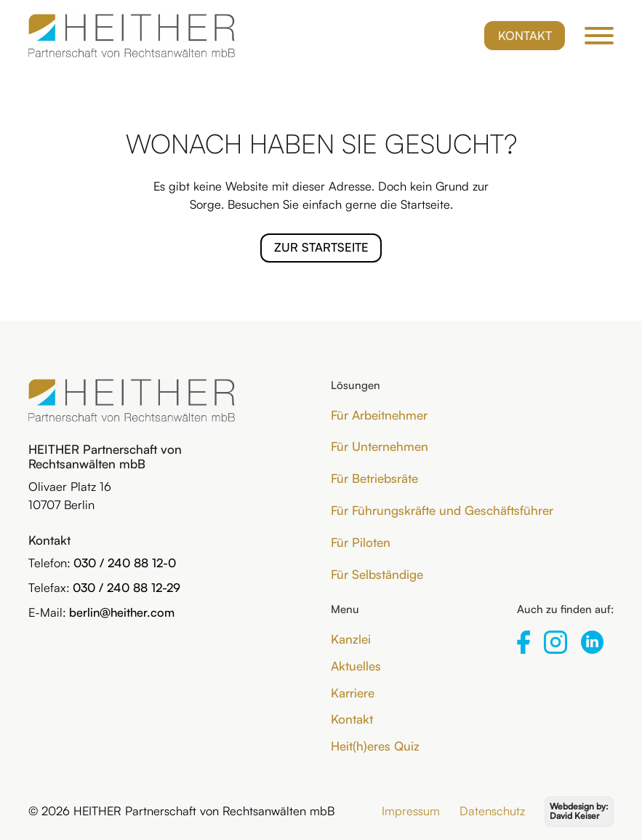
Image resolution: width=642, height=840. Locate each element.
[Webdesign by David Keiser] (579, 812)
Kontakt (525, 35)
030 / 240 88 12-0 (125, 563)
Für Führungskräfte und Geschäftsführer (442, 510)
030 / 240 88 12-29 (127, 587)
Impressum (411, 811)
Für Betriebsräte (374, 478)
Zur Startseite (321, 247)
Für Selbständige (377, 574)
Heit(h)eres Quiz (375, 746)
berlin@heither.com (122, 612)
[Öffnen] (599, 36)
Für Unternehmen (380, 446)
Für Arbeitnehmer (379, 415)
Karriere (353, 693)
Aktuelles (356, 666)
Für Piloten (361, 542)
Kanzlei (351, 639)
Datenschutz (492, 811)
